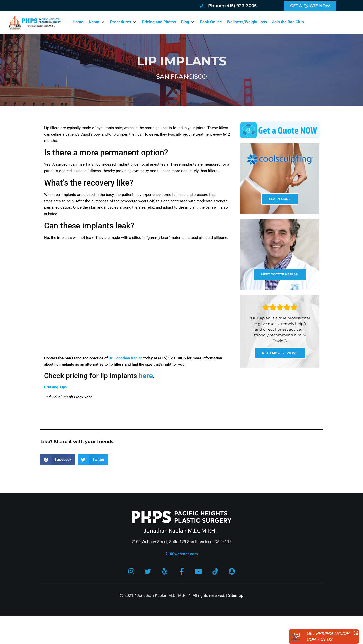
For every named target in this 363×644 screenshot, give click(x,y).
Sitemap (236, 596)
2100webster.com (182, 554)
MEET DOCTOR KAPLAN (280, 274)
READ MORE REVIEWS (280, 353)
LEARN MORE (280, 199)
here (146, 376)
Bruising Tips (55, 387)
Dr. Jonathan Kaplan (126, 358)
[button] (97, 22)
